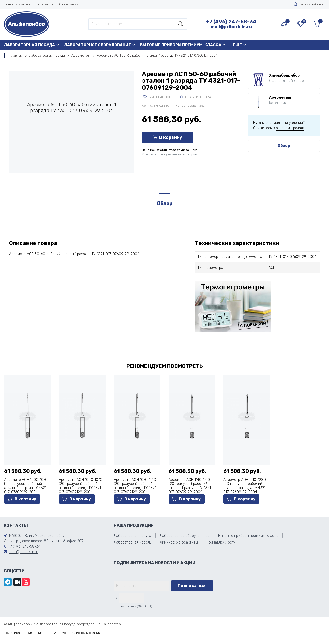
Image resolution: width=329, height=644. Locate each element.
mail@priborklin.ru (231, 27)
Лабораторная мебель (132, 542)
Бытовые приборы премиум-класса (181, 45)
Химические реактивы (179, 542)
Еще (237, 45)
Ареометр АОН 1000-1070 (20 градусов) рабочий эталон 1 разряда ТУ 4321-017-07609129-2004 (81, 486)
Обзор (284, 146)
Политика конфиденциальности (30, 633)
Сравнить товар (197, 97)
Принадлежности (221, 542)
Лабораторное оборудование (98, 45)
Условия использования (81, 633)
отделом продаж (290, 128)
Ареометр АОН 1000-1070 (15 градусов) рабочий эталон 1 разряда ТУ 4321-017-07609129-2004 (26, 486)
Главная (16, 55)
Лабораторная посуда (29, 45)
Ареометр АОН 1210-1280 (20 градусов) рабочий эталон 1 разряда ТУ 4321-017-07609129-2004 (245, 486)
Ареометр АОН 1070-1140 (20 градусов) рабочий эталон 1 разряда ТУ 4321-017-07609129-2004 (136, 486)
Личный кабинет (310, 4)
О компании (69, 4)
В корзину (168, 137)
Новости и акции (17, 4)
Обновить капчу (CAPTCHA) (133, 606)
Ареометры (81, 55)
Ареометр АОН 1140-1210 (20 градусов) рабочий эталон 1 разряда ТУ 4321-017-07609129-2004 (191, 486)
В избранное (157, 97)
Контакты (45, 4)
